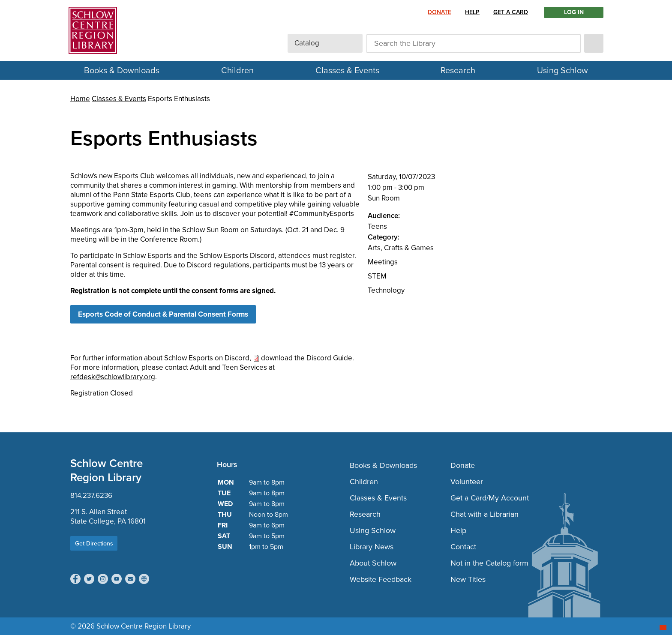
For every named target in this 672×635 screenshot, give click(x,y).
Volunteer (467, 482)
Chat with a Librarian (484, 514)
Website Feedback (381, 579)
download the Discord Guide (307, 358)
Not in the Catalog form (489, 563)
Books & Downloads (122, 70)
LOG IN (574, 12)
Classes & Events (347, 70)
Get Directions (94, 543)
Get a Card (511, 12)
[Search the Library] (474, 43)
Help (472, 12)
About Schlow (373, 563)
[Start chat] (663, 628)
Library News (372, 547)
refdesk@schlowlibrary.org (113, 377)
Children (237, 70)
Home (80, 99)
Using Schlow (562, 70)
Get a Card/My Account (490, 498)
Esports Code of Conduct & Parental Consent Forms (163, 314)
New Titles (468, 579)
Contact (463, 547)
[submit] (594, 43)
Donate (439, 12)
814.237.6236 (91, 496)
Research (458, 70)
